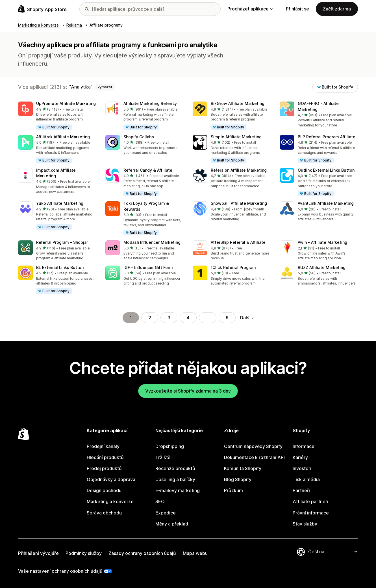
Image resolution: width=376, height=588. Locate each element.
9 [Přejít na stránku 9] (227, 318)
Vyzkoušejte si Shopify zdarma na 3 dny (188, 391)
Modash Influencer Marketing (152, 242)
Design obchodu (104, 490)
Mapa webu (195, 553)
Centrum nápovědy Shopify (253, 446)
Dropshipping (170, 446)
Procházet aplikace (250, 9)
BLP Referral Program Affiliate (327, 137)
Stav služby (305, 524)
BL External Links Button (60, 267)
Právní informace (311, 513)
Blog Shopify (238, 479)
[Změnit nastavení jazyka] (332, 552)
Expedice (166, 513)
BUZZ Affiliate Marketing (322, 267)
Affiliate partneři (310, 501)
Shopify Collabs (139, 137)
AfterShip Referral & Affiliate (238, 242)
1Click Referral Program (233, 267)
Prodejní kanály (103, 446)
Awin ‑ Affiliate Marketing (322, 242)
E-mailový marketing (178, 490)
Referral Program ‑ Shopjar (62, 242)
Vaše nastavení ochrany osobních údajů (60, 571)
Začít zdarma (337, 9)
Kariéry (300, 457)
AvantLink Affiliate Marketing (326, 203)
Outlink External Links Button (326, 170)
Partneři (301, 490)
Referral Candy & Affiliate (148, 170)
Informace (304, 446)
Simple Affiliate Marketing (236, 137)
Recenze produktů (175, 468)
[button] (57, 116)
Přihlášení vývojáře (38, 553)
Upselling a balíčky (175, 479)
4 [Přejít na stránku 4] (188, 318)
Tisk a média (306, 479)
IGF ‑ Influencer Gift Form (148, 267)
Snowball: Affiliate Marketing (239, 203)
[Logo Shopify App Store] (42, 9)
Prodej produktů (104, 468)
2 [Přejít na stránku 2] (150, 318)
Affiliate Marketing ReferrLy (150, 103)
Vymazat (105, 87)
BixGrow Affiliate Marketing (238, 103)
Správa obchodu (104, 513)
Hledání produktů (105, 457)
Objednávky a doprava (111, 479)
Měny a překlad (172, 524)
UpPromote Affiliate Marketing (66, 103)
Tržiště (163, 457)
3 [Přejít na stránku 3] (169, 318)
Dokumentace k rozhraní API (254, 457)
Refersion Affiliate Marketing (239, 170)
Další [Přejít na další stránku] (247, 318)
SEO (160, 501)
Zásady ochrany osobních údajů (142, 553)
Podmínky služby (84, 553)
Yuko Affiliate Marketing (60, 203)
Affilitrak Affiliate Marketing (63, 137)
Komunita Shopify (243, 468)
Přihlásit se (297, 9)
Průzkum (233, 490)
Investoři (302, 468)
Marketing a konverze (110, 501)
